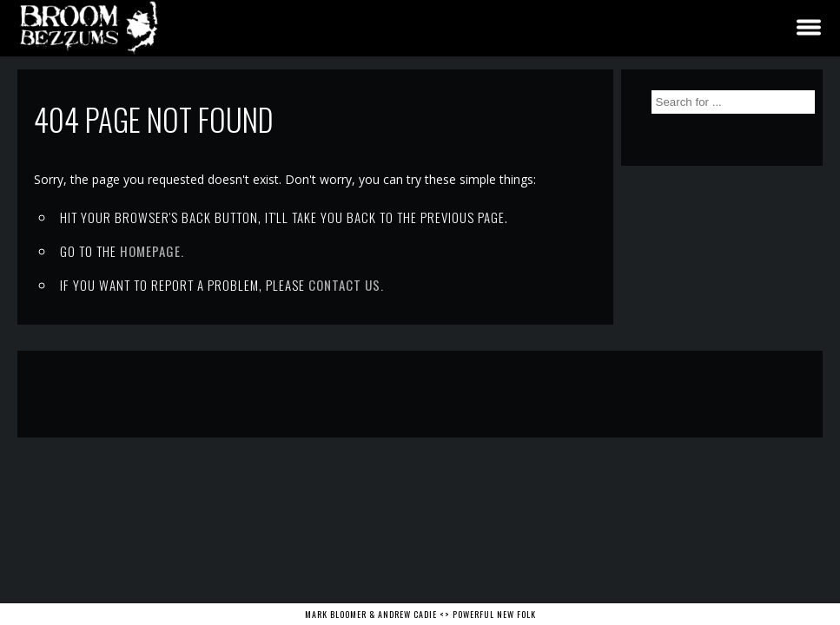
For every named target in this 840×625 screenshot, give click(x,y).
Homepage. (152, 251)
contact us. (346, 285)
